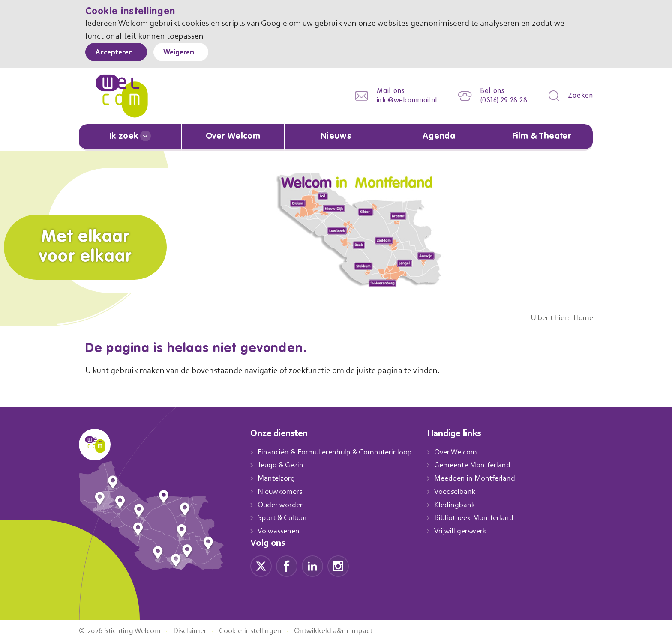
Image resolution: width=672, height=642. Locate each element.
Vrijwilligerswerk (469, 531)
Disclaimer (197, 630)
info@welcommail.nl (400, 100)
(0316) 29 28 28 (501, 100)
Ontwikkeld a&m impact (346, 630)
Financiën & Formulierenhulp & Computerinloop (339, 452)
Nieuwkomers (281, 491)
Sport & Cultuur (284, 517)
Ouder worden (282, 505)
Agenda (439, 137)
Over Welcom (233, 137)
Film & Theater (541, 137)
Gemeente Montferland (482, 465)
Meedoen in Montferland (484, 478)
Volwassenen (280, 531)
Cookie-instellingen (260, 630)
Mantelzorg (277, 478)
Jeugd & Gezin (283, 465)
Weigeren (185, 53)
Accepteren (116, 53)
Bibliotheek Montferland (483, 517)
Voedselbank (464, 491)
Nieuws (336, 137)
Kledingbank (463, 505)
